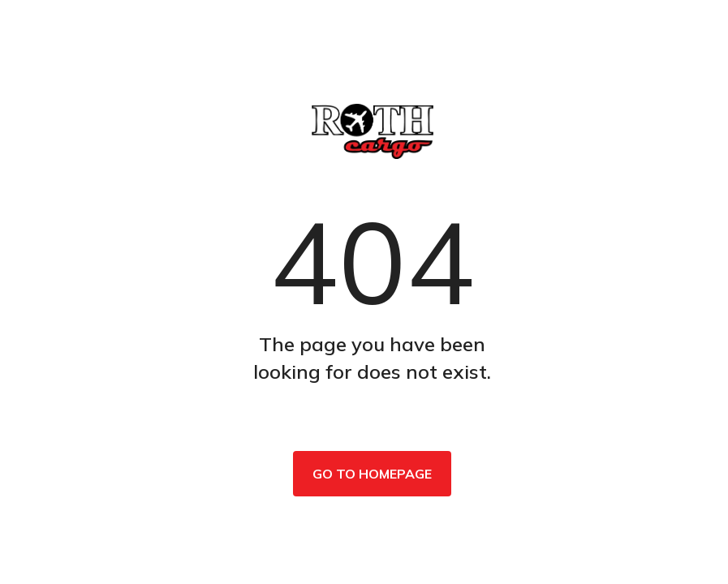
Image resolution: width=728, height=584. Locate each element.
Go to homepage (372, 474)
